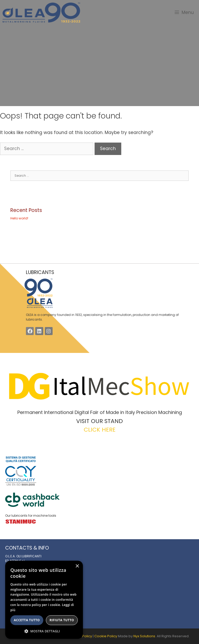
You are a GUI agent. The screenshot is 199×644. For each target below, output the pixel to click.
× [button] (77, 566)
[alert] (44, 600)
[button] (44, 631)
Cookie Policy (106, 636)
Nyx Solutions (144, 636)
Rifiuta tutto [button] (62, 620)
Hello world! (19, 218)
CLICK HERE (100, 430)
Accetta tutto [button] (27, 620)
